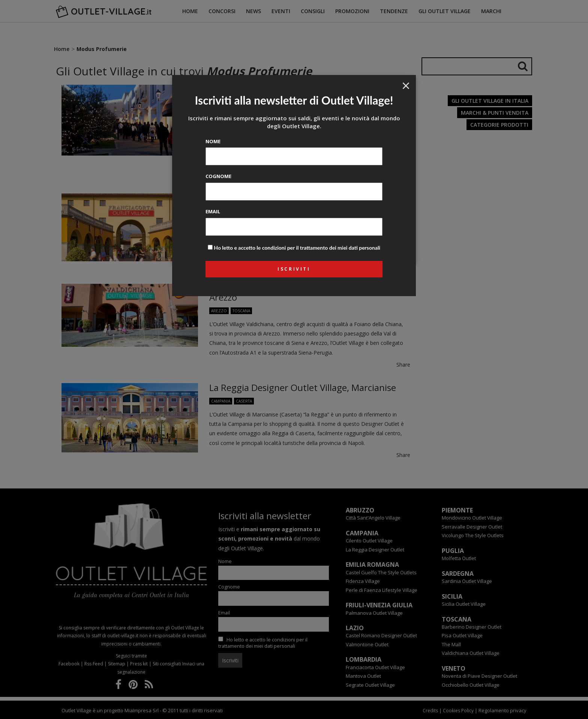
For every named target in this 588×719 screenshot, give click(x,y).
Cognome (218, 176)
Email (213, 211)
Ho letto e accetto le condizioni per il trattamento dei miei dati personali (297, 248)
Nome (213, 141)
